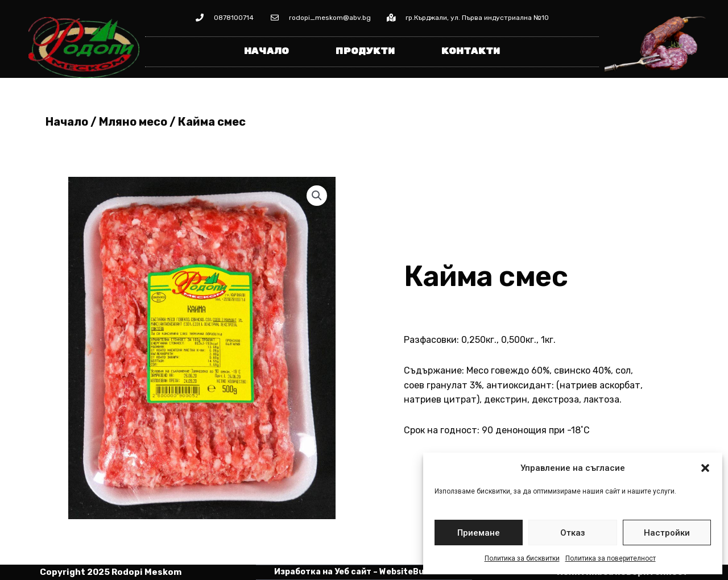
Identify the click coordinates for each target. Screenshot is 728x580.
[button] (705, 468)
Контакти (471, 51)
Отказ (573, 533)
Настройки (667, 533)
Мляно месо (133, 122)
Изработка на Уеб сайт (323, 572)
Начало (266, 51)
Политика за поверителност (611, 558)
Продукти (365, 51)
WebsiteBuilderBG (417, 572)
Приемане (479, 533)
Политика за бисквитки (522, 558)
